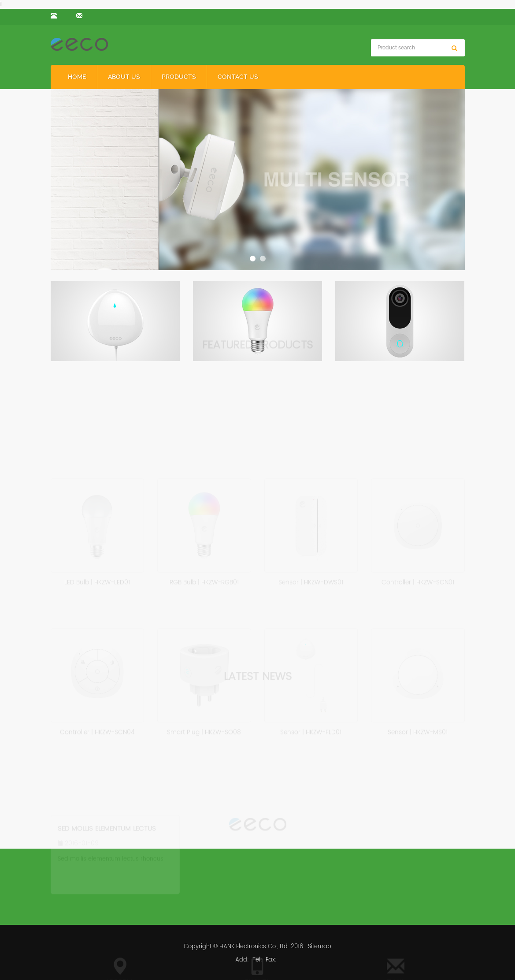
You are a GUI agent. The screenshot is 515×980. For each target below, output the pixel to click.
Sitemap (320, 947)
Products (179, 77)
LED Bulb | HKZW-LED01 (97, 580)
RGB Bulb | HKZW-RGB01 (204, 580)
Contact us (238, 77)
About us (124, 77)
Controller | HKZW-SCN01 (418, 580)
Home (77, 77)
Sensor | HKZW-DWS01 (311, 580)
